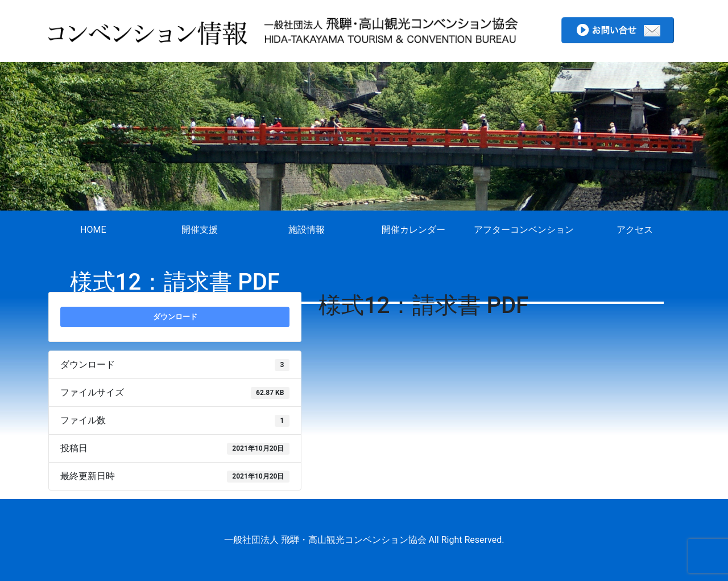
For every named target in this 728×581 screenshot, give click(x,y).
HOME (93, 230)
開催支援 (200, 230)
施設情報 (307, 230)
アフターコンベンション (524, 230)
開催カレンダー (413, 230)
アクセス (635, 230)
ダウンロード (175, 317)
